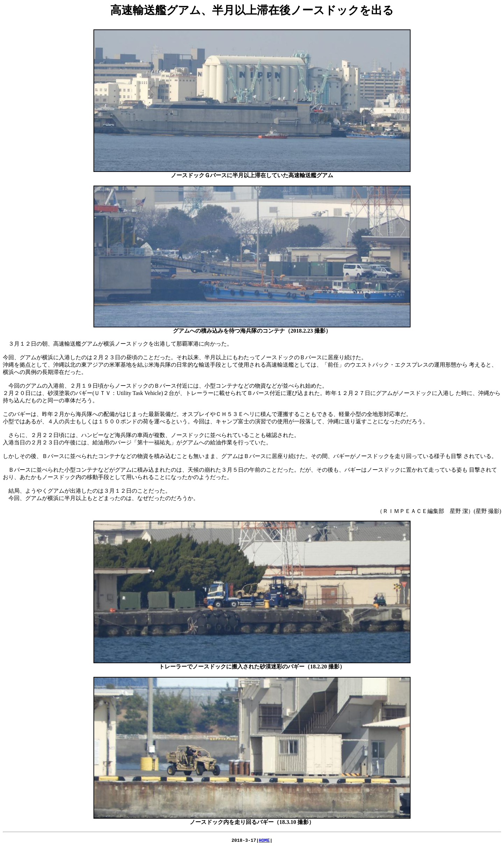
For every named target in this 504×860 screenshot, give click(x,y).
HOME (264, 841)
